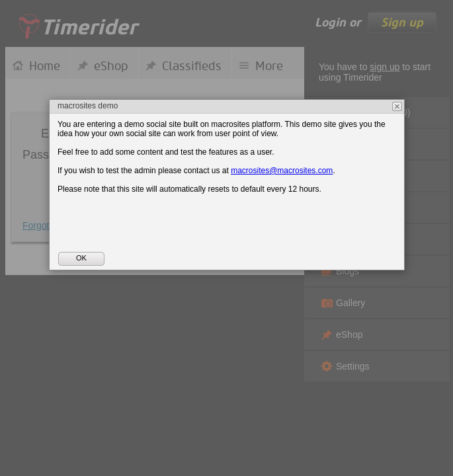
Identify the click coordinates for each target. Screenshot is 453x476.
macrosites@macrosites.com (282, 171)
